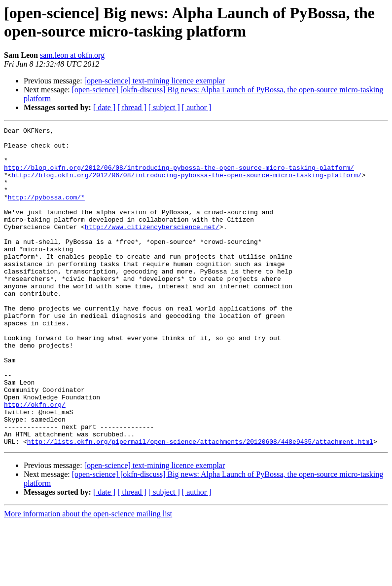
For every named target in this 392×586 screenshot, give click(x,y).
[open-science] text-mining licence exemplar (155, 81)
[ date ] (104, 107)
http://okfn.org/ (35, 461)
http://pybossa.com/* (46, 212)
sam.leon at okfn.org (72, 55)
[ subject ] (164, 107)
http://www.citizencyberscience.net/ (152, 247)
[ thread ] (132, 107)
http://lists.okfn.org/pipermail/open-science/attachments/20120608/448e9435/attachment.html (200, 505)
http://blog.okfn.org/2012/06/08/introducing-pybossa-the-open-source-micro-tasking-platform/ (179, 176)
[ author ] (197, 107)
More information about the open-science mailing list (88, 577)
